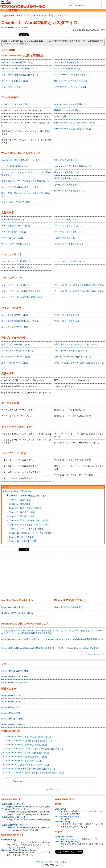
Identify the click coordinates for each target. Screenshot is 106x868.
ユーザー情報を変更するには (15, 166)
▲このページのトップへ (93, 654)
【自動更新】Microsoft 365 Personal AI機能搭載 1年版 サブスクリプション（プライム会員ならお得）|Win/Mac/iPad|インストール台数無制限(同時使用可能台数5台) (52, 632)
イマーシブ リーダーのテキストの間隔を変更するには (79, 285)
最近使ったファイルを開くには (68, 110)
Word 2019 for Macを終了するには (70, 87)
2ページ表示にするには (12, 238)
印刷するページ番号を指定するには (71, 351)
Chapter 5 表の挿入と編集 (22, 512)
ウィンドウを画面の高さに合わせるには (20, 321)
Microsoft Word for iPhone (13, 725)
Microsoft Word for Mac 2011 (15, 682)
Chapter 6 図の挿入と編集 (22, 516)
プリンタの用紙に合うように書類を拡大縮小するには (79, 363)
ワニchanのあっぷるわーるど (14, 817)
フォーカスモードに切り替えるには (18, 261)
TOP (4, 10)
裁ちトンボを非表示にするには (68, 172)
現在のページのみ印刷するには (16, 357)
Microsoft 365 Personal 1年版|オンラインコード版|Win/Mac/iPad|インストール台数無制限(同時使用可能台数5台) (52, 641)
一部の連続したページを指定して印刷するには (76, 344)
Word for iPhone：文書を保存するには (23, 761)
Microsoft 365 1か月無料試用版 (68, 607)
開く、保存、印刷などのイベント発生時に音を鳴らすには (26, 194)
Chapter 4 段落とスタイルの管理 (25, 508)
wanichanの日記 (9, 840)
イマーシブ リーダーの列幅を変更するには (21, 291)
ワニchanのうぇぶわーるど (13, 804)
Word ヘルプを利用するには (67, 68)
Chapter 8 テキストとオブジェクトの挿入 (29, 525)
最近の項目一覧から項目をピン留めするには (75, 122)
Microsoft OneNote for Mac (14, 607)
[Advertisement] (53, 576)
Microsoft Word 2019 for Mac (18, 491)
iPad (21, 10)
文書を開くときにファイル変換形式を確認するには (25, 181)
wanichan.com (53, 789)
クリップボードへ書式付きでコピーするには (22, 187)
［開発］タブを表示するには (67, 184)
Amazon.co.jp (9, 624)
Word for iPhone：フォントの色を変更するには (27, 753)
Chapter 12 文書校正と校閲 (22, 541)
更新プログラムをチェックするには (71, 81)
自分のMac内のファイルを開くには (70, 104)
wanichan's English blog (67, 841)
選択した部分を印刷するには (15, 363)
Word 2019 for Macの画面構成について (19, 68)
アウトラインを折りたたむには (68, 225)
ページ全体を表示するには (14, 232)
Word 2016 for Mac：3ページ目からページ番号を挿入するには (35, 749)
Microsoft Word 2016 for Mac (15, 677)
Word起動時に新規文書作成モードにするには (22, 160)
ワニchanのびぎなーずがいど (14, 825)
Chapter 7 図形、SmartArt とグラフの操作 (29, 520)
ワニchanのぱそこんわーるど (14, 809)
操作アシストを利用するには (15, 81)
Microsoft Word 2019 (11, 696)
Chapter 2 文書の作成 (20, 500)
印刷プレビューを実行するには (16, 344)
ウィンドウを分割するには (66, 321)
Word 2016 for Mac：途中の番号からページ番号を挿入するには (35, 773)
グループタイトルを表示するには (69, 191)
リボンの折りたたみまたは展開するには (20, 75)
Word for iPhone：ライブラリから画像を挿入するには (31, 769)
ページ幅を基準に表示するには (16, 225)
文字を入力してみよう (12, 87)
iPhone (31, 10)
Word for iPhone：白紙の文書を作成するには (26, 757)
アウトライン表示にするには (67, 219)
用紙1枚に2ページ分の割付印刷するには (73, 357)
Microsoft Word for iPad (12, 719)
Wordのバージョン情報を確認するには (72, 75)
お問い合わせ (42, 862)
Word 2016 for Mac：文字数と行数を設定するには (29, 741)
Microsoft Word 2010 (11, 713)
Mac (13, 10)
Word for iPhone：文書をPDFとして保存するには (29, 737)
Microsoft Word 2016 (11, 701)
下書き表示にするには (64, 238)
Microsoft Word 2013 (11, 707)
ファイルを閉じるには (64, 116)
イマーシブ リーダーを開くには (16, 285)
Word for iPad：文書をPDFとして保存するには (27, 765)
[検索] (84, 5)
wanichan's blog (63, 822)
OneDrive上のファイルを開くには (17, 104)
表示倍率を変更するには (13, 219)
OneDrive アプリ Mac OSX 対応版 (17, 613)
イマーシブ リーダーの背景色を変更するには (22, 297)
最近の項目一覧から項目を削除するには (73, 129)
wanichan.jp (61, 809)
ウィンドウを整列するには (66, 315)
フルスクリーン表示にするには (68, 244)
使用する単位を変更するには (67, 160)
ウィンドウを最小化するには (15, 315)
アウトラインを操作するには (67, 232)
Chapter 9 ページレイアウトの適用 (26, 529)
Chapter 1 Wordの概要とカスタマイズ (39, 23)
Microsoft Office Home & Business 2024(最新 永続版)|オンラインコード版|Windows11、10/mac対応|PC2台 (51, 648)
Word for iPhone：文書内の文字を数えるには (26, 745)
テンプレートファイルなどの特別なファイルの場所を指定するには (26, 174)
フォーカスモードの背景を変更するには (20, 267)
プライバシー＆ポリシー (60, 862)
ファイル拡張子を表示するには (16, 202)
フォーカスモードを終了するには (69, 261)
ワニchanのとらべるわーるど (68, 816)
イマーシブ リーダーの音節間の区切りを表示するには (79, 291)
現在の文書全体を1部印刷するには (17, 351)
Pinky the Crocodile (64, 837)
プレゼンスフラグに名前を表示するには (73, 166)
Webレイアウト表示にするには (16, 244)
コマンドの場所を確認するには (68, 62)
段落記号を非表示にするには (67, 178)
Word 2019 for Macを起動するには (17, 62)
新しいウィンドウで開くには (15, 327)
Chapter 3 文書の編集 (20, 504)
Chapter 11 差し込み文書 (21, 537)
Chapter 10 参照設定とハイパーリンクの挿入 (31, 533)
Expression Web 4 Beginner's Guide (18, 850)
